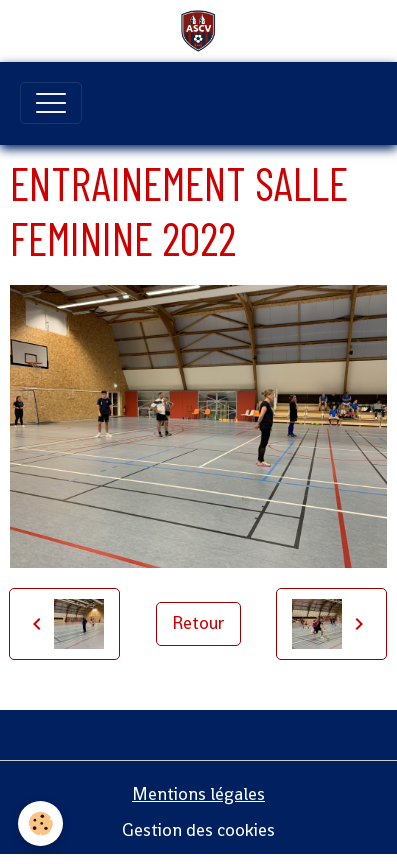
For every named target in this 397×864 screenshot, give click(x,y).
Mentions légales (198, 794)
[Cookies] (40, 823)
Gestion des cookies (198, 830)
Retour (198, 623)
